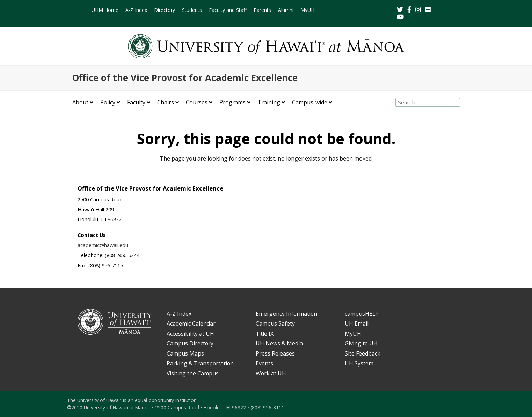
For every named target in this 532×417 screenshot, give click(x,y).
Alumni (286, 10)
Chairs (166, 102)
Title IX (265, 334)
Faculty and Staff (228, 10)
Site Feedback (363, 353)
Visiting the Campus (193, 373)
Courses (197, 102)
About (80, 102)
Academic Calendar (191, 323)
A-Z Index (136, 10)
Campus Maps (185, 353)
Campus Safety (275, 323)
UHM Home (105, 10)
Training (269, 102)
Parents (262, 10)
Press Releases (275, 353)
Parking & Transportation (200, 363)
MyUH (307, 10)
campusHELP (362, 314)
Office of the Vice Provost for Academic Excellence (185, 78)
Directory (165, 10)
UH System (359, 363)
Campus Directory (190, 343)
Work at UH (271, 373)
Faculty (136, 102)
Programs (232, 102)
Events (264, 363)
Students (192, 10)
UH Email (357, 323)
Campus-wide (310, 102)
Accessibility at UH (190, 334)
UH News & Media (279, 343)
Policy (108, 102)
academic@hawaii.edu (103, 245)
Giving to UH (361, 343)
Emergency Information (286, 314)
